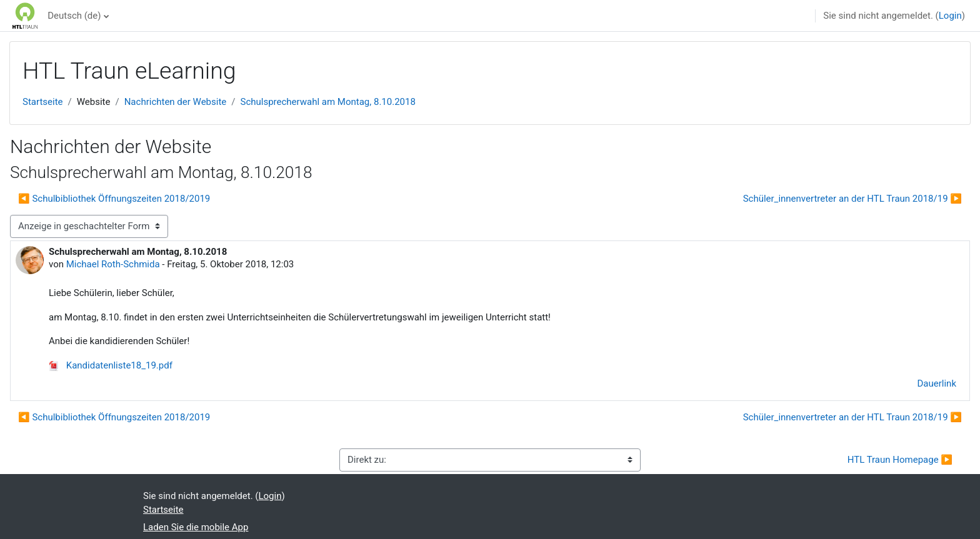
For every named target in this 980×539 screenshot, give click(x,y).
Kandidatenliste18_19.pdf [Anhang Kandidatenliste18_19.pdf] (111, 365)
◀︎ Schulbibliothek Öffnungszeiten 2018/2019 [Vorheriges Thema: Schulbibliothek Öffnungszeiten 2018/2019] (114, 199)
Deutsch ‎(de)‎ (74, 16)
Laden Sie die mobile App (196, 527)
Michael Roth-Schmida (113, 264)
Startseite (43, 102)
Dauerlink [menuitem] (937, 383)
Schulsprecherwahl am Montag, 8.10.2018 (327, 102)
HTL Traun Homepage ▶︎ (900, 460)
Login (950, 16)
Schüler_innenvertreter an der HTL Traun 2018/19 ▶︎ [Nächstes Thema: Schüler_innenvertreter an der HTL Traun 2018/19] (852, 199)
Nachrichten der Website (176, 102)
